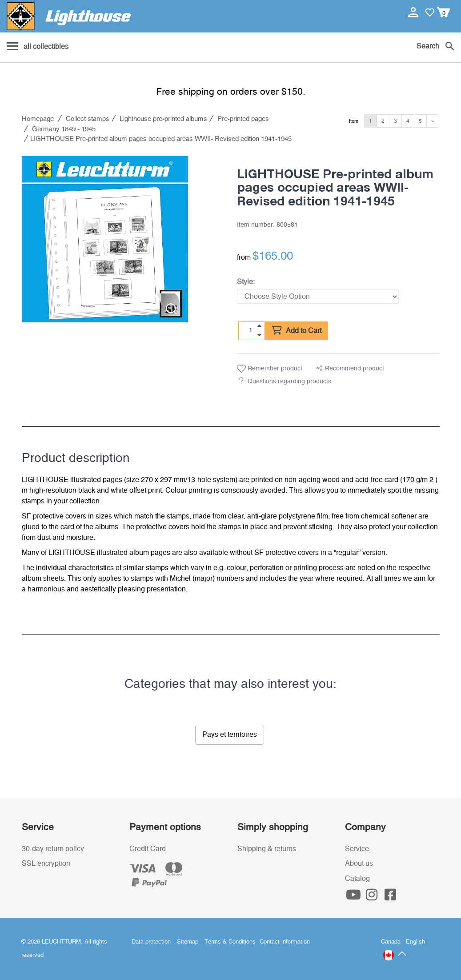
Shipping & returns (267, 849)
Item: (354, 121)
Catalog (357, 879)
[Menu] (38, 47)
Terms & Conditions (230, 942)
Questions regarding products (289, 382)
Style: (246, 282)
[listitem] (105, 239)
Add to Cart (297, 331)
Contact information (285, 942)
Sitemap (188, 942)
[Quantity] (250, 330)
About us (359, 864)
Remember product (270, 369)
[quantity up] (259, 326)
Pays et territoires (230, 735)
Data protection (151, 942)
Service (357, 849)
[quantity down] (259, 335)
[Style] (318, 297)
